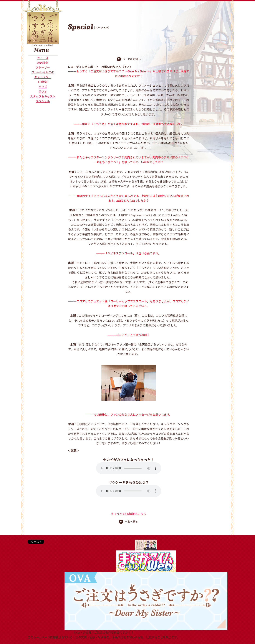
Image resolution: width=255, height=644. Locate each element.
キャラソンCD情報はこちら (129, 514)
